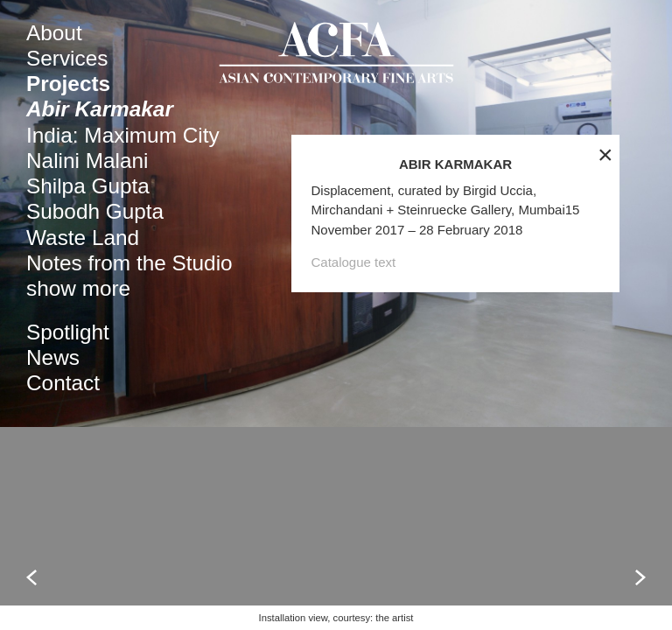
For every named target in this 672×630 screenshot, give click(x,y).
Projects (68, 84)
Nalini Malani (87, 161)
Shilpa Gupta (88, 186)
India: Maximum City (123, 135)
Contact (63, 383)
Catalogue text (354, 364)
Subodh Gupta (95, 211)
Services (67, 58)
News (53, 357)
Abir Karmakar (100, 109)
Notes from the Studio (129, 263)
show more (78, 288)
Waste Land (83, 238)
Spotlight (68, 332)
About (54, 33)
